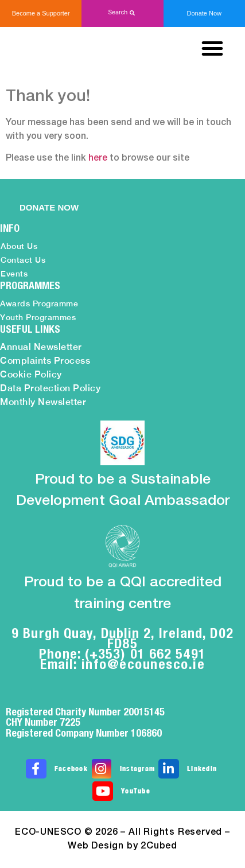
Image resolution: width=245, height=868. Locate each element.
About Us (19, 246)
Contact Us (23, 260)
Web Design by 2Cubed (122, 846)
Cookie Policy (31, 374)
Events (14, 274)
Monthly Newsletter (43, 402)
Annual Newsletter (41, 347)
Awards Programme (39, 303)
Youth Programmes (38, 317)
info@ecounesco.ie (143, 664)
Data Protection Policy (50, 388)
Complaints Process (45, 361)
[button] (122, 13)
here (98, 158)
